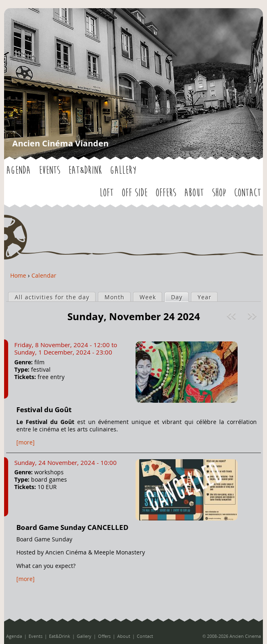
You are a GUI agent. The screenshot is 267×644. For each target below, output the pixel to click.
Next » (253, 316)
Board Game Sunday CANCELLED (72, 527)
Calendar (44, 275)
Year (205, 297)
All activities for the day (52, 297)
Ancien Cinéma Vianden (60, 143)
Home (18, 275)
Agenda (18, 171)
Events (49, 171)
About (194, 193)
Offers (166, 193)
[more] (26, 442)
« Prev (232, 316)
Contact (247, 193)
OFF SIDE (135, 193)
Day (180, 297)
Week (148, 297)
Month (115, 297)
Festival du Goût (44, 410)
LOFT (107, 193)
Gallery (123, 171)
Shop (219, 193)
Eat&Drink (85, 171)
